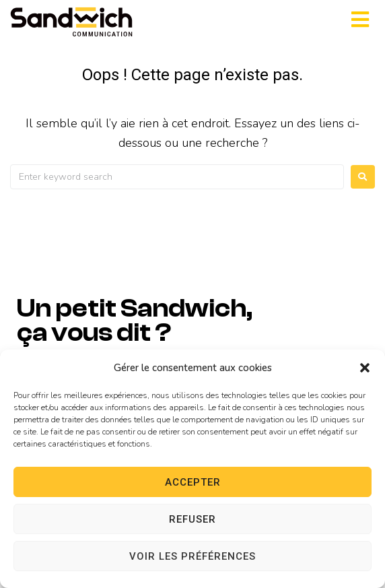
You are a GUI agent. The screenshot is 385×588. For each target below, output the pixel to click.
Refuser (193, 519)
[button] (365, 368)
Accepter (193, 482)
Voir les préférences (193, 556)
